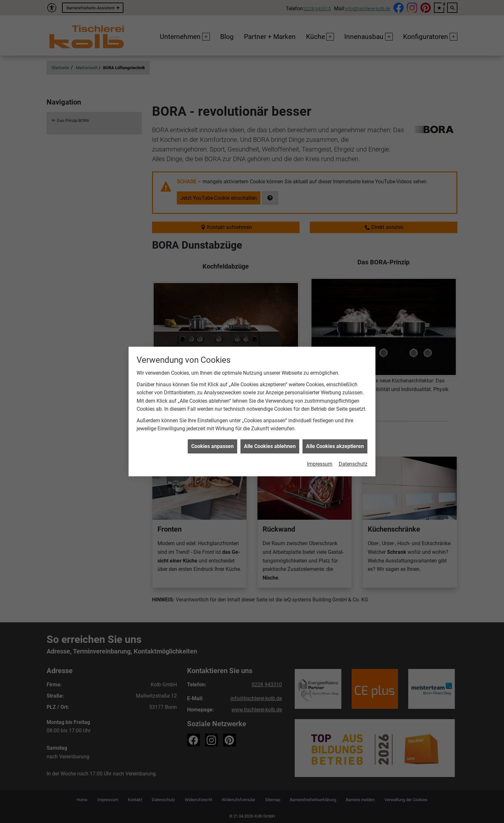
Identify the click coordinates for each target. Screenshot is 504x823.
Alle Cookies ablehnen (270, 435)
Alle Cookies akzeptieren (335, 435)
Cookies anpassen (212, 435)
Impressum (320, 452)
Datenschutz (353, 452)
